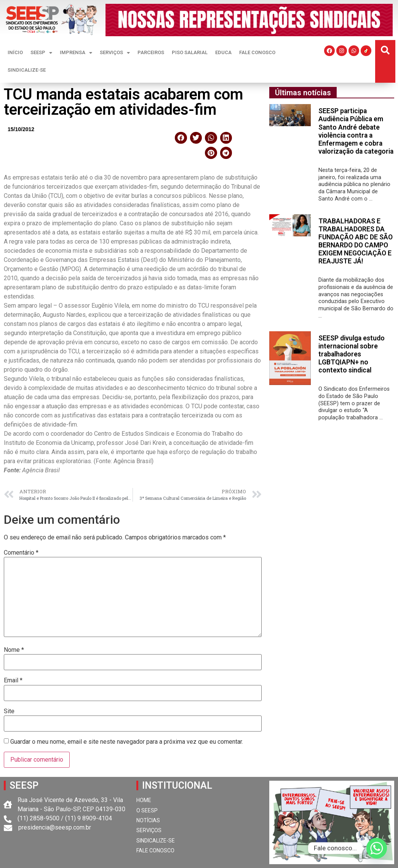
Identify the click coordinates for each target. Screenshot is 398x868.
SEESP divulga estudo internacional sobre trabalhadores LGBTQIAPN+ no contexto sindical (352, 354)
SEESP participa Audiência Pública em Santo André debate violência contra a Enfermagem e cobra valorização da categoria (356, 131)
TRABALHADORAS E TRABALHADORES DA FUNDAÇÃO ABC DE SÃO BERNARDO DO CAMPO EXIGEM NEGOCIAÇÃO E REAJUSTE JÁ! (356, 241)
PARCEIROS (151, 52)
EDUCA (223, 52)
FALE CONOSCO (257, 52)
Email (13, 680)
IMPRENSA (76, 53)
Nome (14, 650)
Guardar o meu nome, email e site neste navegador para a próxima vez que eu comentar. (127, 742)
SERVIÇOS (115, 53)
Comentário (21, 553)
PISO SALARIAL (190, 52)
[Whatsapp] (377, 848)
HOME (144, 800)
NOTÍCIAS (148, 820)
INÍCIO (15, 52)
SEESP (41, 53)
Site (9, 711)
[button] (385, 50)
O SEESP (147, 810)
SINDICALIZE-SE (27, 70)
